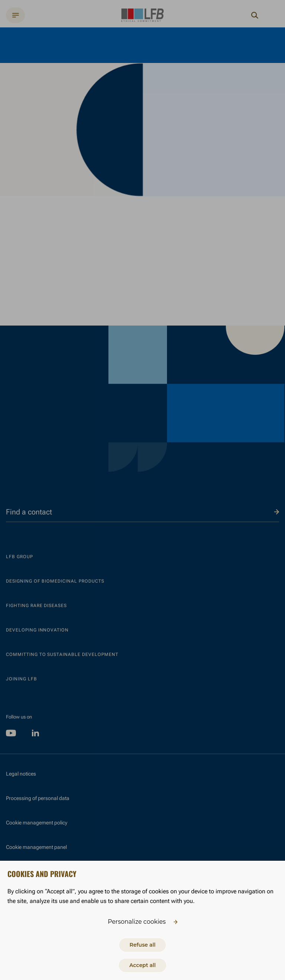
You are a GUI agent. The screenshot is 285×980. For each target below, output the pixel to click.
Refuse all (142, 945)
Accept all (142, 965)
